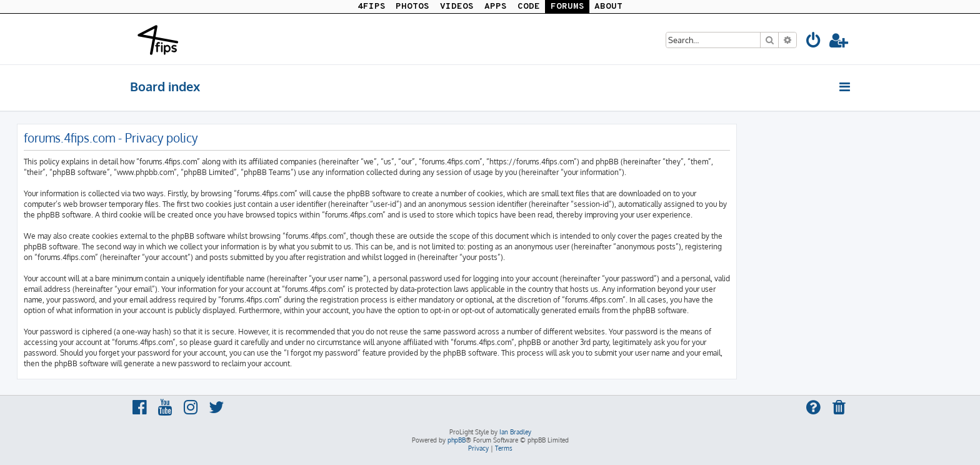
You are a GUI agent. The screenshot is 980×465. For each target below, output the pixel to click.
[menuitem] (814, 42)
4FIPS (372, 7)
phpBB (457, 440)
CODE (529, 7)
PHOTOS (412, 7)
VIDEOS (457, 7)
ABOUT (608, 7)
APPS (496, 7)
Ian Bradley (515, 432)
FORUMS (567, 7)
